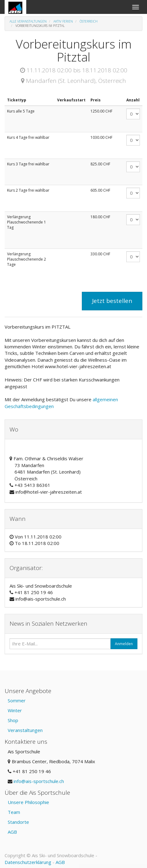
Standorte (18, 822)
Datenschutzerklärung (28, 862)
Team (14, 812)
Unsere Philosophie (28, 802)
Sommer (17, 700)
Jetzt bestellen (112, 301)
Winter (15, 710)
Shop (13, 720)
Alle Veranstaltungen (28, 21)
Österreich (89, 21)
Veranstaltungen (25, 730)
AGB (12, 832)
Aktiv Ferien (63, 21)
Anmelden (124, 644)
